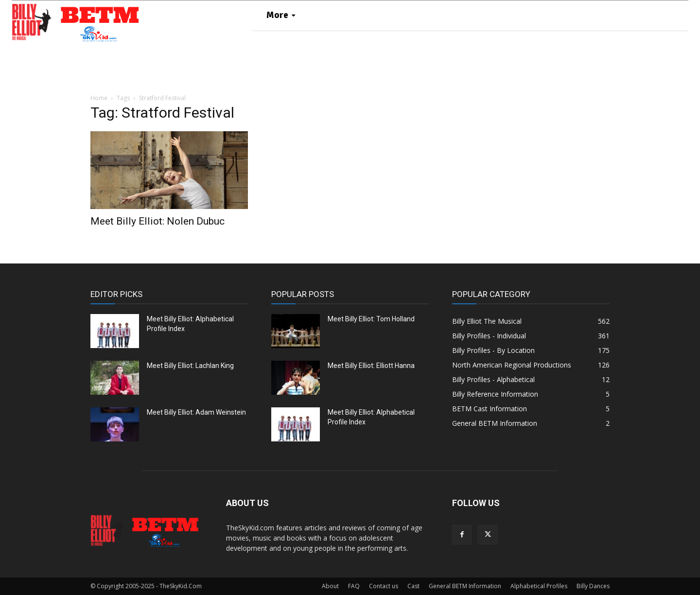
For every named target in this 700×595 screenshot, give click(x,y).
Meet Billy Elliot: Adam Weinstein (196, 412)
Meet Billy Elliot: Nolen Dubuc (157, 221)
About (330, 586)
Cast (413, 586)
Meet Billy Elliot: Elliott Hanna (371, 366)
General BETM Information (465, 586)
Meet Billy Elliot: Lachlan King (190, 366)
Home (99, 98)
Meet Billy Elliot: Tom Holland (371, 319)
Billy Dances (593, 586)
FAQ (354, 586)
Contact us (384, 586)
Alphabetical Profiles (539, 586)
